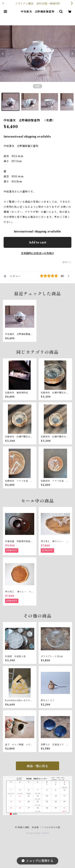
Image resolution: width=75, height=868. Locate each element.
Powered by (38, 833)
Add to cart (38, 242)
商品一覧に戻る (37, 766)
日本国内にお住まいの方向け (37, 253)
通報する (67, 262)
